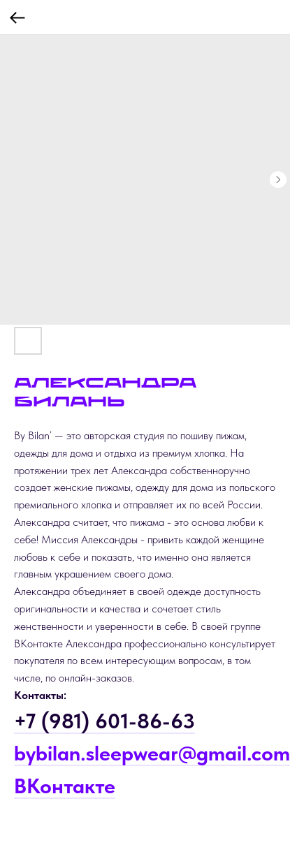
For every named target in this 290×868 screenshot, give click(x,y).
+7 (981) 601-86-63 (104, 721)
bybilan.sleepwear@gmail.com (152, 753)
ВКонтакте (65, 786)
